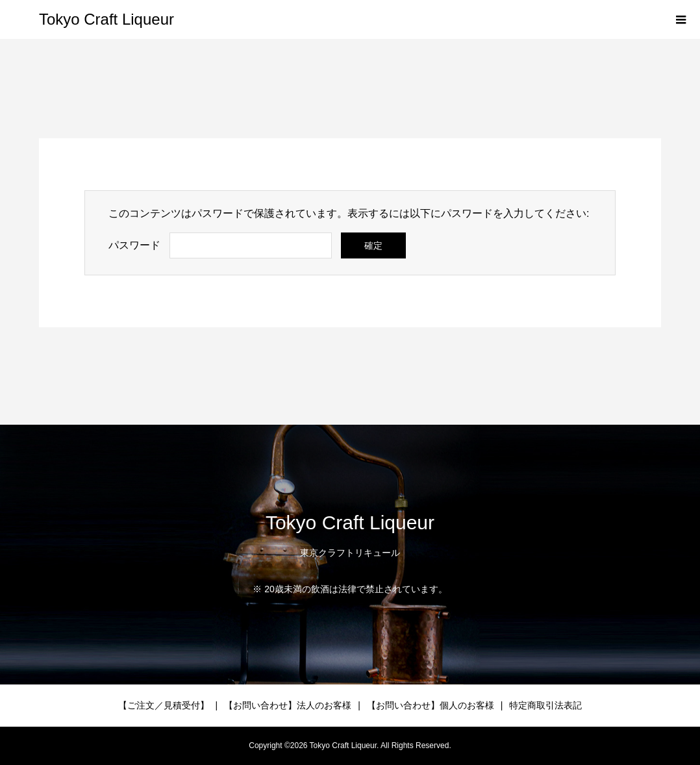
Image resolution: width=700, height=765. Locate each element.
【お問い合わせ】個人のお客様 (431, 705)
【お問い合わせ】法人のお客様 (288, 705)
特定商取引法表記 (545, 705)
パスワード (134, 245)
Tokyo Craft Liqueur (106, 19)
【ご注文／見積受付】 (164, 705)
